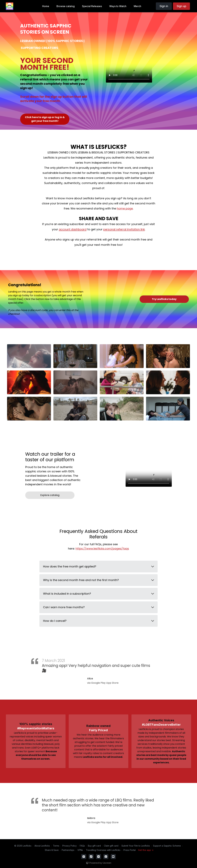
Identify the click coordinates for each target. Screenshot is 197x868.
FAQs (82, 846)
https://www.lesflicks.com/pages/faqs (102, 549)
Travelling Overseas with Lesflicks (103, 850)
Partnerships (68, 850)
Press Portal (130, 850)
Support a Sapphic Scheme (167, 846)
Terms (56, 846)
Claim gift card (111, 846)
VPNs (80, 850)
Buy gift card (94, 846)
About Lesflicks (42, 846)
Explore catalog (50, 495)
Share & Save (52, 850)
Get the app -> (146, 850)
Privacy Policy (69, 846)
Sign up (181, 6)
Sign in (164, 6)
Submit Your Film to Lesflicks (136, 846)
